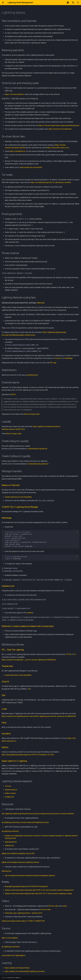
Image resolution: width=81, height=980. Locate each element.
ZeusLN (5, 682)
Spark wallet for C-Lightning (14, 761)
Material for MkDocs (14, 978)
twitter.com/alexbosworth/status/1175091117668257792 (23, 921)
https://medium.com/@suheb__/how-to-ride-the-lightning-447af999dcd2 (29, 660)
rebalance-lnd (8, 586)
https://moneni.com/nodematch (60, 129)
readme (30, 613)
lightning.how (6, 871)
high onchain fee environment (31, 167)
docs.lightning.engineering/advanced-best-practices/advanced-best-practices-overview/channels (38, 814)
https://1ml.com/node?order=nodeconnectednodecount (59, 125)
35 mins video (46, 910)
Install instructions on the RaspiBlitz (18, 675)
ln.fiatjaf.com (9, 797)
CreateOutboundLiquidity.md (38, 464)
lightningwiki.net (11, 842)
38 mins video (54, 906)
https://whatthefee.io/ (18, 151)
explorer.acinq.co (11, 790)
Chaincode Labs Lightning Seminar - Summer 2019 (23, 913)
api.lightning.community (10, 831)
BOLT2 (13, 394)
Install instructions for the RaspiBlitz (18, 497)
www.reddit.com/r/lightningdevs (14, 955)
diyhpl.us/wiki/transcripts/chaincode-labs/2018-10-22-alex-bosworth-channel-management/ (39, 890)
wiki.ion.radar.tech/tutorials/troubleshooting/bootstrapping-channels (30, 876)
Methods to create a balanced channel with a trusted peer (28, 626)
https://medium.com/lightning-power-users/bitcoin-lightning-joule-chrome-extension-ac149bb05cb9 (39, 716)
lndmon (5, 747)
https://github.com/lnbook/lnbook (17, 968)
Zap (3, 695)
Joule (4, 709)
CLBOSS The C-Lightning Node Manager (20, 507)
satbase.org (9, 846)
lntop (4, 723)
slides (65, 906)
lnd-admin (6, 734)
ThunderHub (7, 666)
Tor (75, 654)
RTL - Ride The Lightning (13, 650)
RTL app (53, 363)
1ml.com (57, 358)
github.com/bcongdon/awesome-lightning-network (20, 862)
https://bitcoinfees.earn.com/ (58, 148)
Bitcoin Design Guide (32, 414)
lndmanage (69, 358)
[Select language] (73, 3)
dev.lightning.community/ (11, 947)
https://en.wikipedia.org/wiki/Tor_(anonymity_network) (51, 182)
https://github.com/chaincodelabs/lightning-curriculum (25, 971)
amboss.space (10, 793)
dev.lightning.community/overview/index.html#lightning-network (25, 822)
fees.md (41, 303)
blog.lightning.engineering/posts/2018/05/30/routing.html (26, 886)
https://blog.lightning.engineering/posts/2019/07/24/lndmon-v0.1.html (28, 755)
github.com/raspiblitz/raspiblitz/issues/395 (18, 853)
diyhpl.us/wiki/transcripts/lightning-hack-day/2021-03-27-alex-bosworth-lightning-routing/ (38, 894)
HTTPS (68, 654)
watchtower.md (32, 375)
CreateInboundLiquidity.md (37, 449)
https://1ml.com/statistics (15, 94)
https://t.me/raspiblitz (10, 938)
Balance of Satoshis (11, 485)
